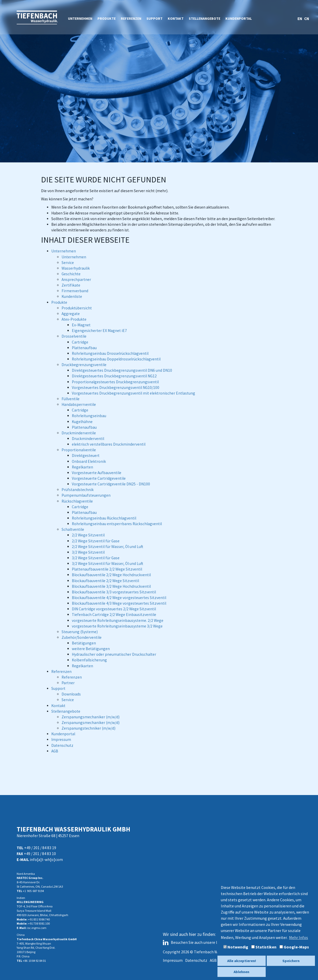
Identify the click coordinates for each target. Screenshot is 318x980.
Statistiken (264, 947)
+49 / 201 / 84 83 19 (40, 848)
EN (300, 19)
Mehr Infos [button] (299, 937)
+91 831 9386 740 (39, 919)
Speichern (291, 961)
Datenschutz (196, 960)
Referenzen (131, 18)
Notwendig (236, 947)
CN (307, 19)
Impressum (173, 960)
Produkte (107, 18)
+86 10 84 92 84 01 (34, 961)
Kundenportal (239, 18)
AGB (213, 960)
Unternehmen (80, 18)
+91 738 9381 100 (39, 923)
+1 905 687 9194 (33, 891)
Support (155, 18)
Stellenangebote (205, 18)
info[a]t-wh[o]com (46, 860)
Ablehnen (241, 972)
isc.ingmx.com (37, 928)
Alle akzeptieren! (242, 961)
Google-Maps (294, 947)
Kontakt (176, 18)
